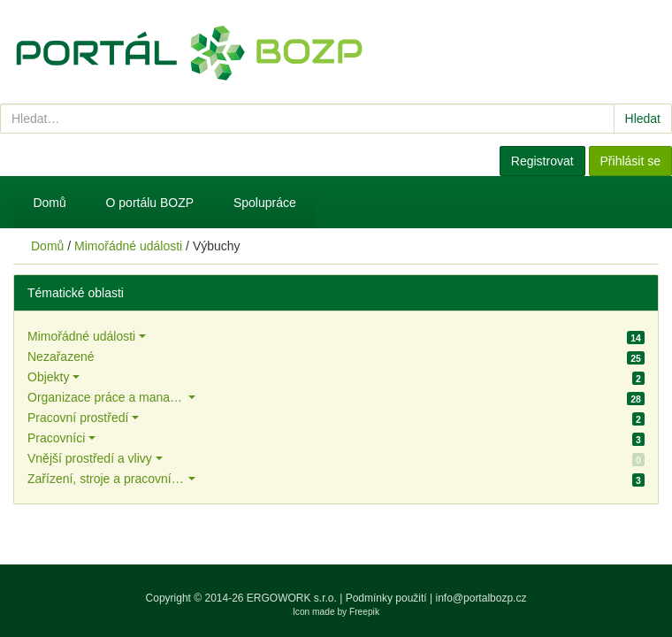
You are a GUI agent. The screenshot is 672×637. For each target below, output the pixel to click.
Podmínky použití (386, 598)
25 (636, 358)
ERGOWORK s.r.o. (293, 598)
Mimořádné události (128, 246)
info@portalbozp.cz (481, 598)
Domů (49, 203)
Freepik (364, 612)
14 (636, 338)
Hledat (643, 119)
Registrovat (542, 161)
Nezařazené (61, 357)
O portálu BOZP (150, 203)
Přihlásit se (630, 161)
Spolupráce (265, 203)
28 (636, 399)
